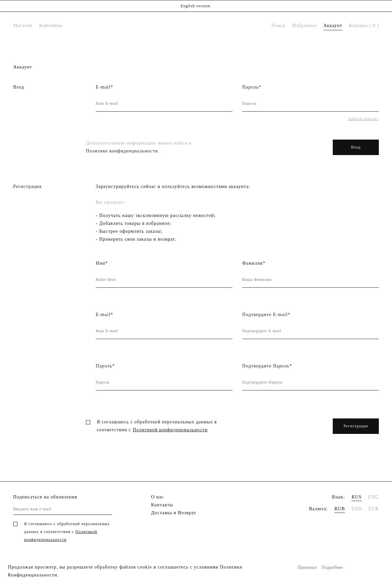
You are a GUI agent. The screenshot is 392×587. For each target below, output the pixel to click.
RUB (340, 509)
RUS (357, 497)
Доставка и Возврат (174, 513)
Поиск (279, 26)
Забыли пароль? (363, 119)
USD (357, 509)
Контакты (162, 505)
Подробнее (331, 567)
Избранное (304, 26)
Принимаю (307, 567)
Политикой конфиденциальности (170, 430)
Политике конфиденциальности (122, 151)
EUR (374, 509)
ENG (374, 497)
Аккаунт (333, 26)
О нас (157, 497)
